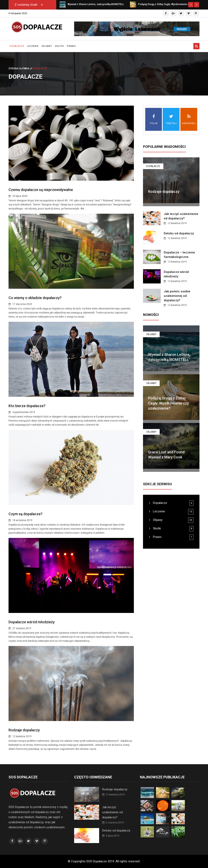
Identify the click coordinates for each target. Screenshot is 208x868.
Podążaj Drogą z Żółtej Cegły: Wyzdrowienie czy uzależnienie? (168, 403)
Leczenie (33, 46)
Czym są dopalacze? (25, 514)
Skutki (59, 46)
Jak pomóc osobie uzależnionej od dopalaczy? (177, 296)
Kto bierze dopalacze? (27, 406)
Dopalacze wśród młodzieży (32, 622)
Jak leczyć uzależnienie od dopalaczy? (112, 812)
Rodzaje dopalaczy (24, 730)
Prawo (71, 46)
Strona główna (21, 68)
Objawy (47, 46)
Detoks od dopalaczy (179, 233)
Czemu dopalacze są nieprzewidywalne (41, 190)
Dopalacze (17, 46)
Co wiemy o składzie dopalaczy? (35, 298)
